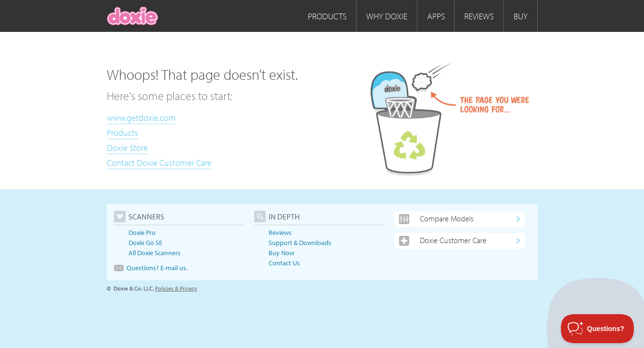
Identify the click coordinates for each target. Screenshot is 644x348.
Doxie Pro (142, 232)
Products (327, 16)
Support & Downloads (300, 243)
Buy (521, 16)
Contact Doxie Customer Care (159, 163)
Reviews (479, 16)
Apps (436, 16)
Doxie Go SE (145, 243)
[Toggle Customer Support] (598, 329)
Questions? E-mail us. (151, 268)
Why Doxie (387, 16)
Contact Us (284, 263)
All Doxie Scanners (155, 253)
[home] (133, 16)
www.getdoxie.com (141, 118)
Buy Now (281, 253)
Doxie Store (127, 148)
